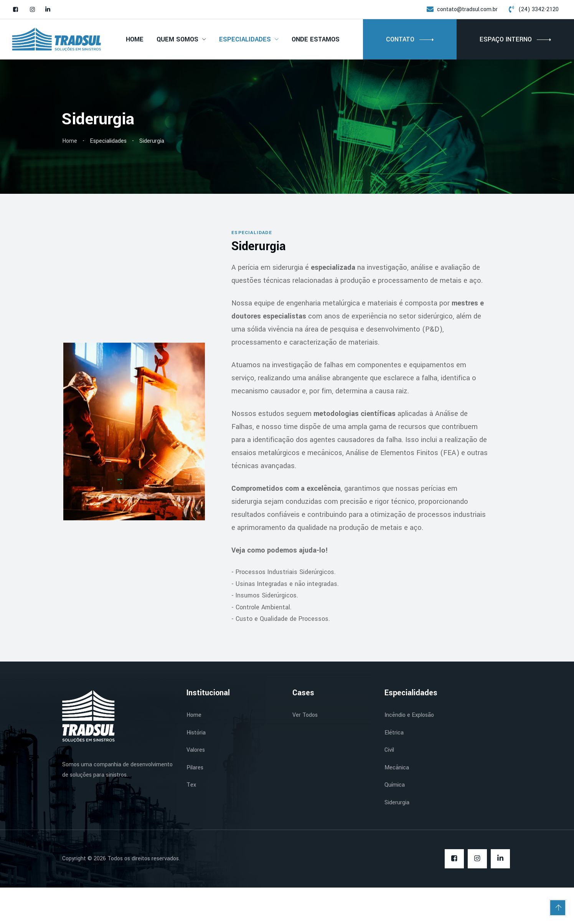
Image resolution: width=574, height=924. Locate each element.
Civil (389, 786)
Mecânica (397, 804)
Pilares (195, 804)
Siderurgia (397, 839)
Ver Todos (305, 752)
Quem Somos (177, 39)
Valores (196, 786)
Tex (191, 821)
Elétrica (394, 769)
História (196, 769)
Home (135, 39)
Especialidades (245, 39)
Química (395, 821)
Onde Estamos (316, 39)
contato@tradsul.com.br (467, 9)
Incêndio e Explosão (409, 752)
